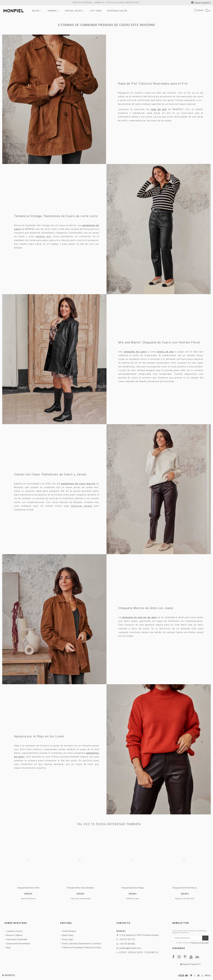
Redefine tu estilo (133, 899)
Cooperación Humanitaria (18, 944)
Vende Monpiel (69, 931)
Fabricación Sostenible (17, 939)
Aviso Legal (67, 939)
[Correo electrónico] (187, 938)
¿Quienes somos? (14, 931)
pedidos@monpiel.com (130, 948)
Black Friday (68, 935)
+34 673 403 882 (127, 944)
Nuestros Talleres (14, 935)
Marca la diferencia (28, 899)
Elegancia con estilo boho (185, 899)
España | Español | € (201, 3)
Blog (8, 948)
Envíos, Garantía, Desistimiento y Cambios (82, 944)
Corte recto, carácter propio (80, 899)
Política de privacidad (200, 943)
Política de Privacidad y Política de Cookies (82, 948)
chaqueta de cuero (136, 352)
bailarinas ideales (82, 506)
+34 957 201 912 (127, 939)
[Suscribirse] (205, 938)
